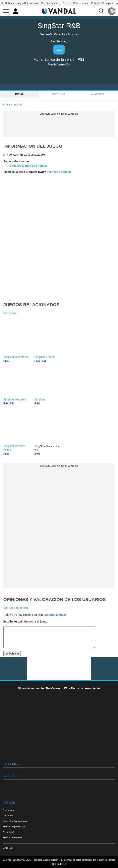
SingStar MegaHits (15, 399)
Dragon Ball (22, 3)
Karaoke (60, 34)
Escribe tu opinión (59, 172)
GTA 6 (63, 3)
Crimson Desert (49, 3)
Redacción (8, 810)
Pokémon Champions (103, 3)
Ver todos (10, 313)
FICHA (19, 94)
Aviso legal (8, 832)
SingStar (40, 399)
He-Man (85, 3)
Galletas (9, 3)
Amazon (35, 3)
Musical (73, 34)
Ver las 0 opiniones (16, 608)
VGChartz (8, 848)
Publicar (12, 654)
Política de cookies (12, 837)
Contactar (8, 815)
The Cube (73, 3)
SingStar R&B (59, 26)
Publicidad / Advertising (15, 821)
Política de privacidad (14, 826)
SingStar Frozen (45, 357)
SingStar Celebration (16, 357)
